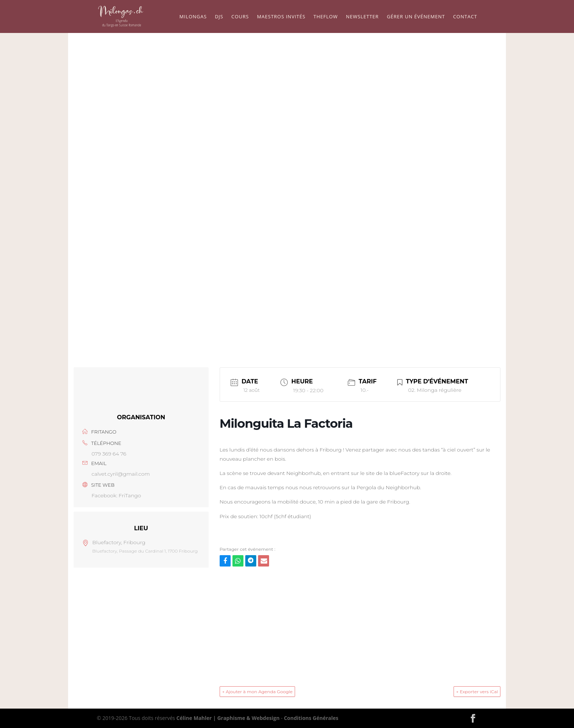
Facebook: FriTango (116, 495)
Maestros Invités (281, 17)
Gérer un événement (416, 17)
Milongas (193, 17)
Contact (465, 17)
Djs (219, 17)
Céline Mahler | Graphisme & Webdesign (228, 718)
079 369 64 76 (109, 454)
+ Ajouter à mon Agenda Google (258, 692)
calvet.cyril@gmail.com (121, 474)
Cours (240, 17)
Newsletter (362, 17)
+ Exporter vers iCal (477, 692)
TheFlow (326, 17)
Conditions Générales (311, 718)
